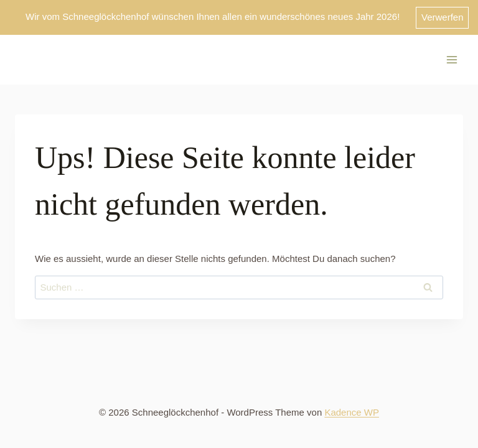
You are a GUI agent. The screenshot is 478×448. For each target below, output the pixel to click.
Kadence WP (352, 412)
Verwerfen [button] (443, 17)
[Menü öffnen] (452, 59)
